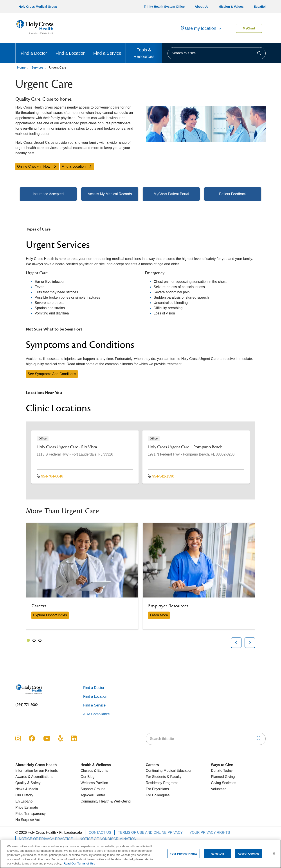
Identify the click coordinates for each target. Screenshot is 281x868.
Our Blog (87, 777)
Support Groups (93, 789)
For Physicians (157, 789)
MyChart (249, 28)
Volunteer (218, 789)
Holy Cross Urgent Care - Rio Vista (67, 447)
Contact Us (100, 833)
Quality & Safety (28, 783)
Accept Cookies (249, 856)
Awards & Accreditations (34, 777)
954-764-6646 (50, 476)
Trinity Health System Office (164, 7)
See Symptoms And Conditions (52, 374)
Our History (24, 795)
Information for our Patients (37, 771)
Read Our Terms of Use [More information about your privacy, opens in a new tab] (79, 866)
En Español (24, 801)
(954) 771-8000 (26, 705)
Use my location (198, 28)
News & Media (27, 789)
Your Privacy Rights (210, 833)
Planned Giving (223, 777)
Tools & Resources (144, 51)
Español (260, 7)
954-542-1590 (161, 476)
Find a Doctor (34, 49)
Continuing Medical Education (169, 771)
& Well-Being (120, 801)
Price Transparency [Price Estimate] (31, 814)
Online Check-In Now (37, 166)
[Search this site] (217, 53)
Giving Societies (224, 783)
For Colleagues (158, 795)
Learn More (159, 615)
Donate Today (222, 771)
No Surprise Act (28, 820)
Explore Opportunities (50, 615)
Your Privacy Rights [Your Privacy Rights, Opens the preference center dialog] (184, 856)
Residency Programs (162, 783)
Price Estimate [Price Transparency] (27, 807)
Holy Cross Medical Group (38, 7)
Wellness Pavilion (94, 783)
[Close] (274, 856)
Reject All (217, 856)
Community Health (95, 801)
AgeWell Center (93, 795)
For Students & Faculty (164, 777)
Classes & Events (94, 771)
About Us (202, 7)
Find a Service (107, 49)
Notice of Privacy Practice (46, 839)
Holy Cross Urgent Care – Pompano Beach (185, 447)
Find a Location (71, 49)
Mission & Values (231, 7)
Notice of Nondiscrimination (108, 839)
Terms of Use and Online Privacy (150, 833)
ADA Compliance (96, 714)
